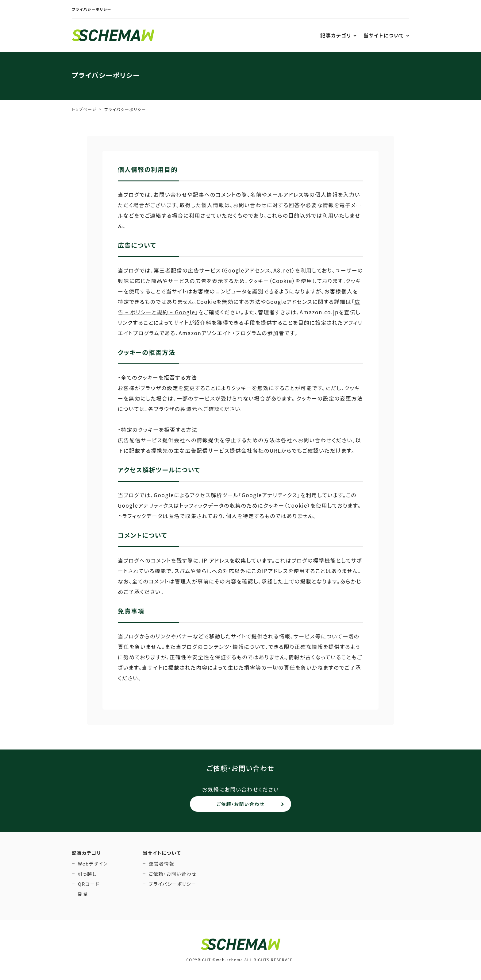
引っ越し (87, 874)
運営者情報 (162, 864)
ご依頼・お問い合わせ (240, 804)
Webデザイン (93, 864)
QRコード (89, 884)
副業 (83, 894)
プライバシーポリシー (173, 884)
